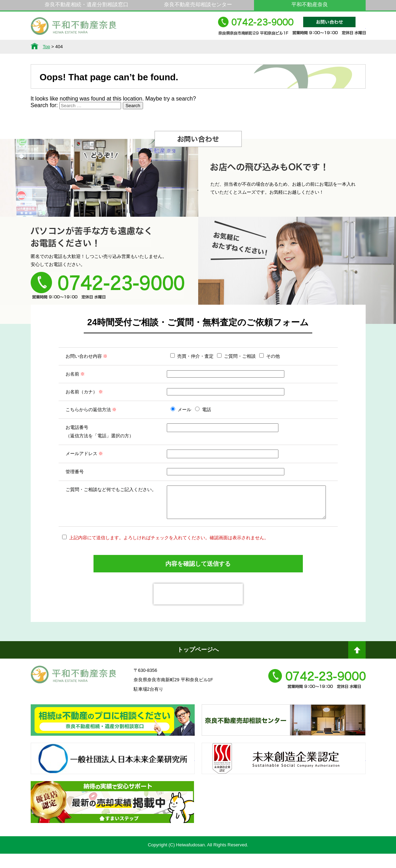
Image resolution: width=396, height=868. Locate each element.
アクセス (342, 47)
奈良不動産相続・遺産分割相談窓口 (87, 4)
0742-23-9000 (292, 29)
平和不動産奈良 (74, 29)
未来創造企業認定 (284, 779)
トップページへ (198, 664)
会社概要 (294, 47)
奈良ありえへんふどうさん (113, 741)
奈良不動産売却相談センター (198, 4)
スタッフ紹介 (246, 47)
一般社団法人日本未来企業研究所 (113, 779)
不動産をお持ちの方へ (198, 47)
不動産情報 (55, 47)
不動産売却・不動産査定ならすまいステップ (112, 823)
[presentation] (198, 608)
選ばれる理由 (150, 47)
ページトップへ (357, 667)
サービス (103, 47)
